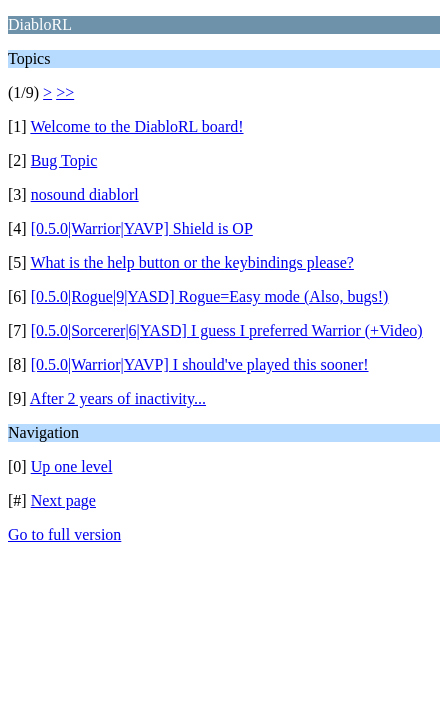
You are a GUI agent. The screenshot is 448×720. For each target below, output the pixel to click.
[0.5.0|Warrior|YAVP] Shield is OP (142, 228)
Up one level (72, 466)
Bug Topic (64, 160)
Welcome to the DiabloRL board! (136, 126)
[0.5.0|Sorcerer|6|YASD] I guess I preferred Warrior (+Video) (227, 330)
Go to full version (64, 534)
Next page (63, 500)
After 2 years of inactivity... (118, 398)
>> (65, 92)
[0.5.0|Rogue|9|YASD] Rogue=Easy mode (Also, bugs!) (210, 296)
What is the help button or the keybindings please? (191, 262)
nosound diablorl (85, 194)
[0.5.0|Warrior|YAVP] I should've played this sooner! (200, 364)
